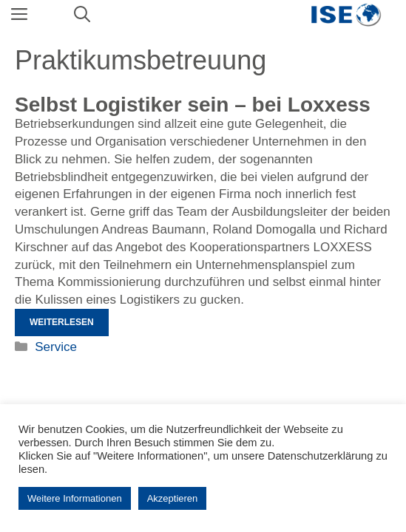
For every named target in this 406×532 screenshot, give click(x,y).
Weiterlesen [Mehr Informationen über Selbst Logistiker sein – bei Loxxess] (62, 322)
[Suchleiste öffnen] (82, 15)
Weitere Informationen (75, 498)
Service (56, 347)
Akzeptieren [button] (173, 498)
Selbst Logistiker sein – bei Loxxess (193, 105)
